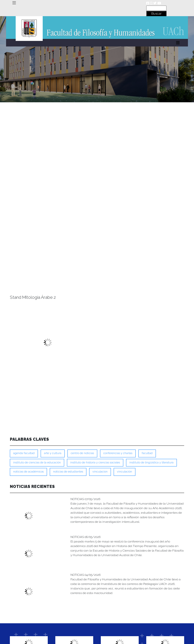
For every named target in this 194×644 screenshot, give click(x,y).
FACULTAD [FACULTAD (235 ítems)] (147, 453)
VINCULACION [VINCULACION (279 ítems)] (100, 472)
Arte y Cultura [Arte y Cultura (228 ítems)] (53, 453)
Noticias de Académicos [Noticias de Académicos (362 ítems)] (28, 472)
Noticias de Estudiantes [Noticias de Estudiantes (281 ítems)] (68, 472)
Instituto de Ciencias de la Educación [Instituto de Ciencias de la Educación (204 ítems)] (37, 463)
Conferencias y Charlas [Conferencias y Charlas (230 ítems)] (118, 453)
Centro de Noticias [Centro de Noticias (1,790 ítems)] (82, 453)
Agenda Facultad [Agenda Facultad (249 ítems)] (24, 453)
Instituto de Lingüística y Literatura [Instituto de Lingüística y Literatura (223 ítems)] (151, 463)
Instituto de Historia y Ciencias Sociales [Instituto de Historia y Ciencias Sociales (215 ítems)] (95, 463)
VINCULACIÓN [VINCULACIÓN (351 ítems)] (125, 472)
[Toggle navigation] (14, 3)
